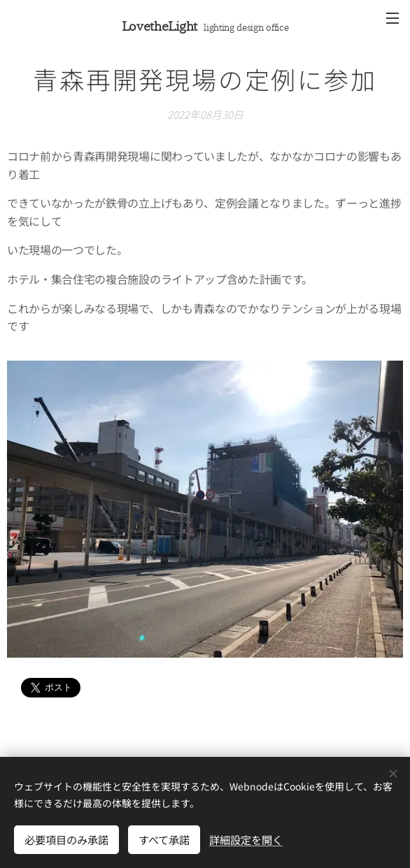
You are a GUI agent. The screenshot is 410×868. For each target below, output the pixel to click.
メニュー (393, 18)
